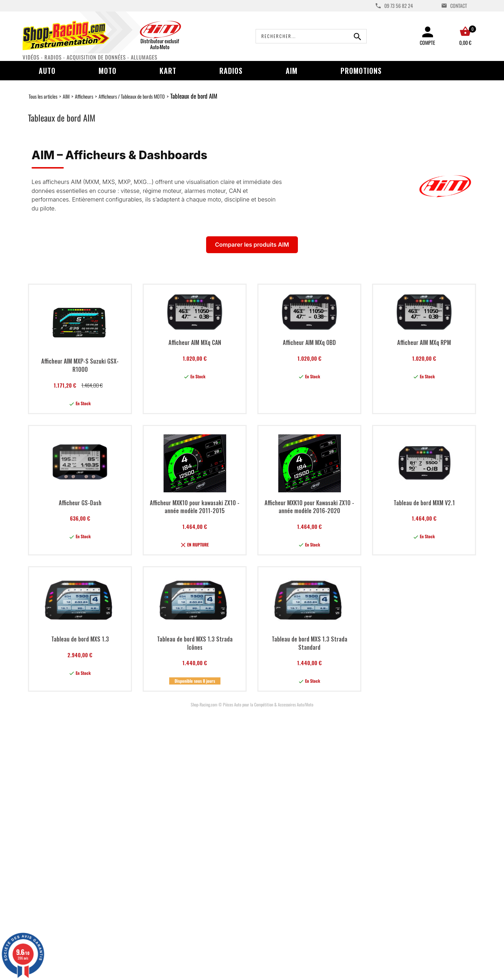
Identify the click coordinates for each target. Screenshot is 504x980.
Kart (168, 71)
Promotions (361, 71)
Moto (108, 71)
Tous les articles (43, 96)
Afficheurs (84, 96)
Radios (231, 71)
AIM (292, 71)
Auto (47, 71)
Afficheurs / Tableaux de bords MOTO (132, 96)
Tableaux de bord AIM (194, 96)
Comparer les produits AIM (252, 245)
